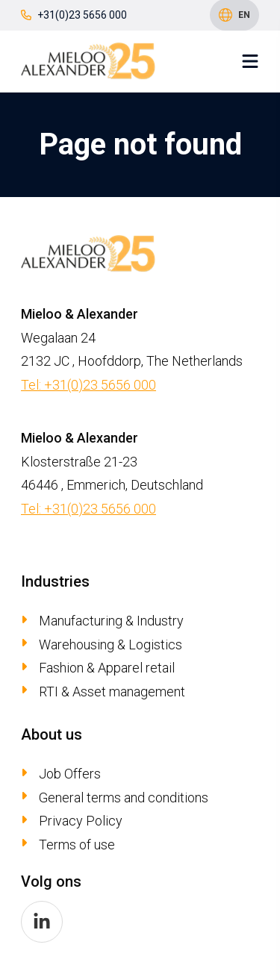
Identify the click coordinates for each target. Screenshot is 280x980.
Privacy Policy (81, 821)
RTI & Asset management (112, 692)
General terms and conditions (124, 798)
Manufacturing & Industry (111, 621)
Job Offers (70, 774)
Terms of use (77, 845)
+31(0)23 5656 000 (74, 15)
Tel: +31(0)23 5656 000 (88, 385)
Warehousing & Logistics (111, 645)
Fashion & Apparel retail (107, 668)
